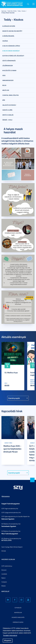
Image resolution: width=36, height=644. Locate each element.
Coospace (4, 582)
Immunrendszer (8, 80)
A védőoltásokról (8, 36)
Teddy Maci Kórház (12, 11)
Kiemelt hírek (8, 443)
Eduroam (4, 570)
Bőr (4, 100)
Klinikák (4, 551)
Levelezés (4, 574)
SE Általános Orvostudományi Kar (11, 531)
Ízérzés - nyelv (7, 120)
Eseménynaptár (14, 398)
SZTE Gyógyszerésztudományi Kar (11, 512)
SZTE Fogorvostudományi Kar (10, 508)
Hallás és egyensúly (9, 105)
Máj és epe (6, 90)
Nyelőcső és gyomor (9, 70)
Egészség (4, 11)
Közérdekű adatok (18, 622)
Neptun (4, 578)
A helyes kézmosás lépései (11, 46)
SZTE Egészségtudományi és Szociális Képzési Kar (16, 516)
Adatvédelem (18, 613)
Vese (4, 75)
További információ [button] (10, 636)
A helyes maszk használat (8, 13)
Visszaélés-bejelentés (18, 617)
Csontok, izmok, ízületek (11, 95)
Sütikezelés (18, 608)
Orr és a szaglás (8, 115)
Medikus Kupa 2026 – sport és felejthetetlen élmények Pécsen (12, 449)
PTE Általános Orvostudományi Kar (11, 538)
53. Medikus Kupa (11, 373)
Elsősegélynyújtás (9, 26)
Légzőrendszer (8, 66)
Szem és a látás (7, 110)
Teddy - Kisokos (22, 11)
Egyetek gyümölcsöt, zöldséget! (13, 56)
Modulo (4, 586)
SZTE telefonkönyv (7, 566)
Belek (4, 85)
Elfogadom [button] (8, 641)
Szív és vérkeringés (9, 61)
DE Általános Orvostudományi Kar (11, 524)
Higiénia (5, 41)
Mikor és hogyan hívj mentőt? (12, 31)
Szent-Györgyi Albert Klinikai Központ (12, 547)
